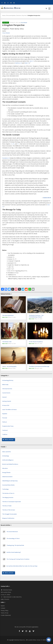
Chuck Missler (24, 23)
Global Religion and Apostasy (10, 481)
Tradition (5, 434)
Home (4, 16)
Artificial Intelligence (8, 460)
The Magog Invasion (8, 497)
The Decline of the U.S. (8, 493)
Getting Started (7, 401)
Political (4, 422)
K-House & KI (6, 405)
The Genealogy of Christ (13, 539)
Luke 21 (31, 61)
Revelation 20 (6, 158)
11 (18, 144)
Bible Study (6, 23)
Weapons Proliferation (8, 518)
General (4, 397)
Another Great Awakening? (14, 552)
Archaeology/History (8, 380)
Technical (5, 430)
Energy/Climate (6, 472)
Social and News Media (8, 485)
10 (14, 144)
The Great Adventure (12, 532)
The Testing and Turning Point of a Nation (18, 559)
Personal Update (11, 16)
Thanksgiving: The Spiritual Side (15, 545)
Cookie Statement (6, 615)
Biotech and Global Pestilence (10, 464)
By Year (24, 16)
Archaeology (6, 456)
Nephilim (5, 414)
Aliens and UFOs (7, 452)
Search (3, 606)
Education (5, 468)
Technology (5, 489)
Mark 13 (27, 63)
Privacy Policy (5, 610)
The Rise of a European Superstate (12, 502)
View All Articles (9, 440)
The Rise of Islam (7, 506)
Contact (3, 608)
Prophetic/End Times (8, 426)
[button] (49, 640)
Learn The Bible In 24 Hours (9, 410)
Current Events (6, 393)
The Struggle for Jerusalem (9, 514)
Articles (19, 16)
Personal (5, 418)
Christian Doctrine (7, 389)
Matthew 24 (18, 63)
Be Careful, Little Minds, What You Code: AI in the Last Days (22, 566)
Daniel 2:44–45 (47, 198)
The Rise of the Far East (9, 510)
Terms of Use (5, 613)
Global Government (7, 477)
